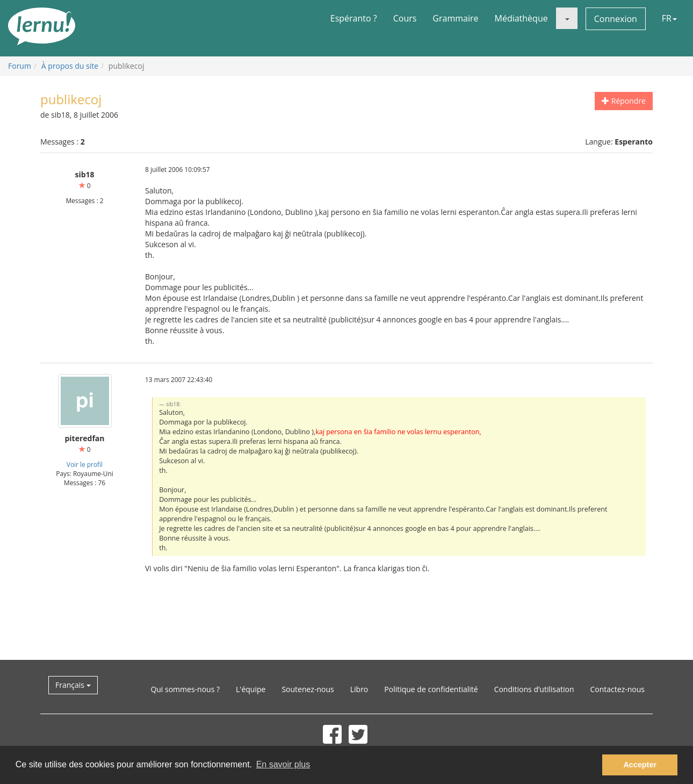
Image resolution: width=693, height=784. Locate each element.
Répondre (624, 101)
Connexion (616, 19)
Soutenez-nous (308, 689)
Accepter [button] (640, 765)
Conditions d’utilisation (534, 689)
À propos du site (70, 66)
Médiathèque (521, 18)
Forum (20, 66)
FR (669, 18)
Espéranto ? (354, 18)
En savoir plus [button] (283, 764)
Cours (405, 18)
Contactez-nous (618, 689)
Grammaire (455, 18)
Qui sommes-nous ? (185, 689)
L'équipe (251, 689)
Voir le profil (85, 464)
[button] (567, 18)
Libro (359, 689)
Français (73, 685)
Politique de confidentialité (431, 689)
